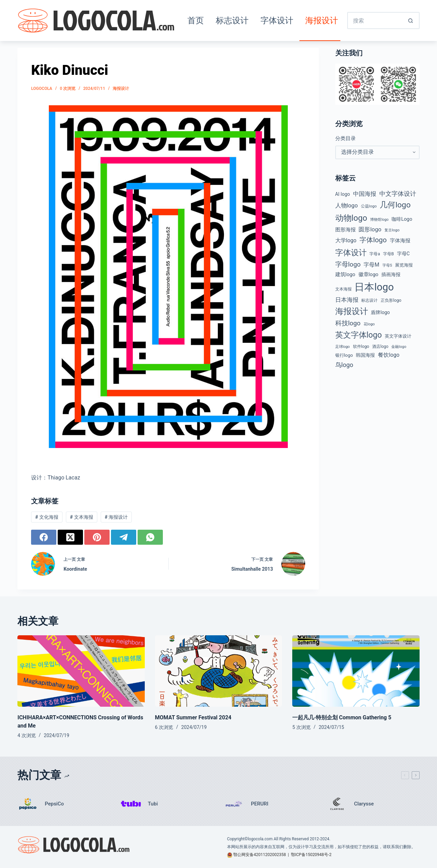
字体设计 (277, 21)
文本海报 (82, 517)
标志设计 (232, 21)
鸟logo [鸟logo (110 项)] (344, 365)
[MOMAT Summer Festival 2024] (219, 671)
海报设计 (322, 21)
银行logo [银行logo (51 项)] (344, 355)
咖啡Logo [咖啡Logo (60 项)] (402, 219)
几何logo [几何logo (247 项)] (395, 205)
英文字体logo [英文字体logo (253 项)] (359, 335)
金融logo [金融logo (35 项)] (399, 347)
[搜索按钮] (411, 21)
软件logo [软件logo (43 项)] (361, 347)
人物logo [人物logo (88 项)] (347, 206)
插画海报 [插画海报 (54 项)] (391, 274)
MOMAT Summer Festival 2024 (193, 717)
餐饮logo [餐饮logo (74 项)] (389, 355)
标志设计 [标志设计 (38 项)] (369, 300)
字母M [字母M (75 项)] (371, 265)
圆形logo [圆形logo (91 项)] (370, 229)
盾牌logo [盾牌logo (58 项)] (380, 312)
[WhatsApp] (150, 537)
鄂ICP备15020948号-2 (311, 855)
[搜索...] (375, 21)
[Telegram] (124, 537)
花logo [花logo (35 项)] (369, 324)
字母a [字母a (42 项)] (375, 254)
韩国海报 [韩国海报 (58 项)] (365, 355)
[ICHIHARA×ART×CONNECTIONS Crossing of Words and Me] (81, 671)
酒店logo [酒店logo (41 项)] (380, 347)
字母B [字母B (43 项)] (389, 254)
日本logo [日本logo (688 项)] (374, 287)
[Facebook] (44, 537)
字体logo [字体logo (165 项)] (373, 240)
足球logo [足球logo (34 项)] (343, 347)
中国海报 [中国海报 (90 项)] (365, 194)
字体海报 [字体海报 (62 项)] (400, 241)
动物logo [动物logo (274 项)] (351, 218)
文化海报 (47, 517)
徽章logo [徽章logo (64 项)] (368, 274)
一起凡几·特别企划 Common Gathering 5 (342, 717)
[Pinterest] (97, 537)
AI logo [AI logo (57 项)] (343, 194)
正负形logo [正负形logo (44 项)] (391, 300)
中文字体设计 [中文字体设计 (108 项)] (398, 194)
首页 (196, 21)
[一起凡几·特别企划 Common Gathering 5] (356, 671)
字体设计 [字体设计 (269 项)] (351, 253)
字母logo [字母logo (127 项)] (348, 264)
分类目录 (346, 138)
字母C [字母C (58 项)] (403, 254)
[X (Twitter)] (70, 537)
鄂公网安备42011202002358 (259, 855)
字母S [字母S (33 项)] (387, 265)
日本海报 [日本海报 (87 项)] (347, 300)
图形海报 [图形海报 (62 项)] (346, 230)
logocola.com (260, 839)
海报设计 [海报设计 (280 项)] (352, 311)
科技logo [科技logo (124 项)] (348, 323)
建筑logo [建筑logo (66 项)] (345, 274)
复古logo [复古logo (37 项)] (392, 230)
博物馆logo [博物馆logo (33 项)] (379, 220)
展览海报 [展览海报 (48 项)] (404, 265)
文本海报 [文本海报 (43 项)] (343, 289)
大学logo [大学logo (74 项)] (346, 240)
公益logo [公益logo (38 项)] (369, 206)
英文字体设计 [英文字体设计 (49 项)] (398, 336)
